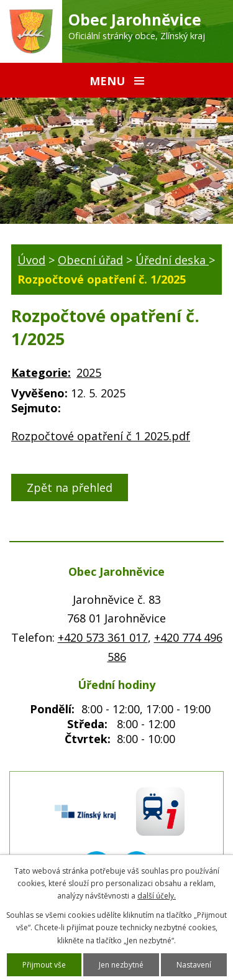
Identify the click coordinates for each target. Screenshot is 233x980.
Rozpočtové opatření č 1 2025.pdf (101, 436)
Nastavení (194, 965)
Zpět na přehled (70, 488)
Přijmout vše (44, 965)
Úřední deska (172, 260)
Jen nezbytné (121, 965)
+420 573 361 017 (103, 637)
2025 (89, 372)
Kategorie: (41, 372)
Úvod (31, 260)
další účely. (157, 896)
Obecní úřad (90, 260)
